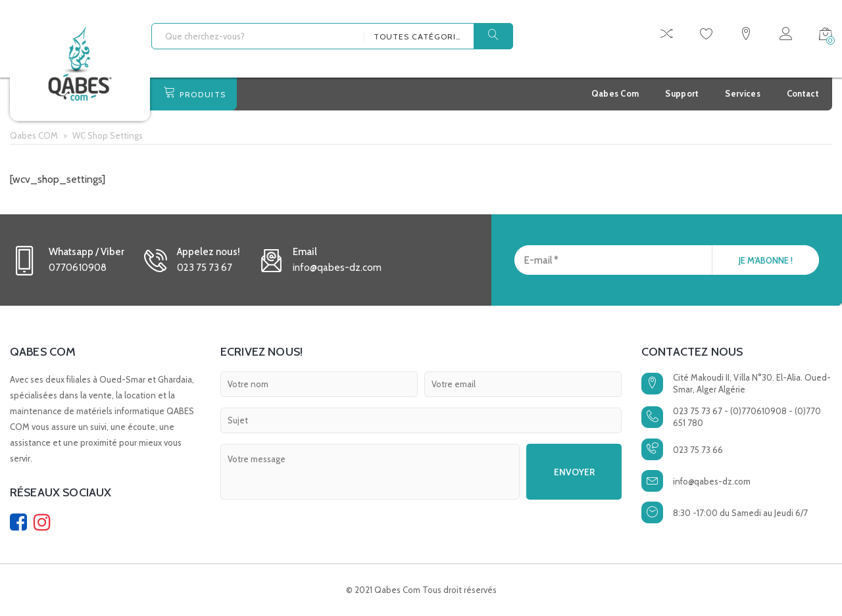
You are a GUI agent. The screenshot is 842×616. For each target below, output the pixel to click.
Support (682, 93)
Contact (803, 93)
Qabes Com (615, 93)
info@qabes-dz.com (712, 481)
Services (742, 93)
